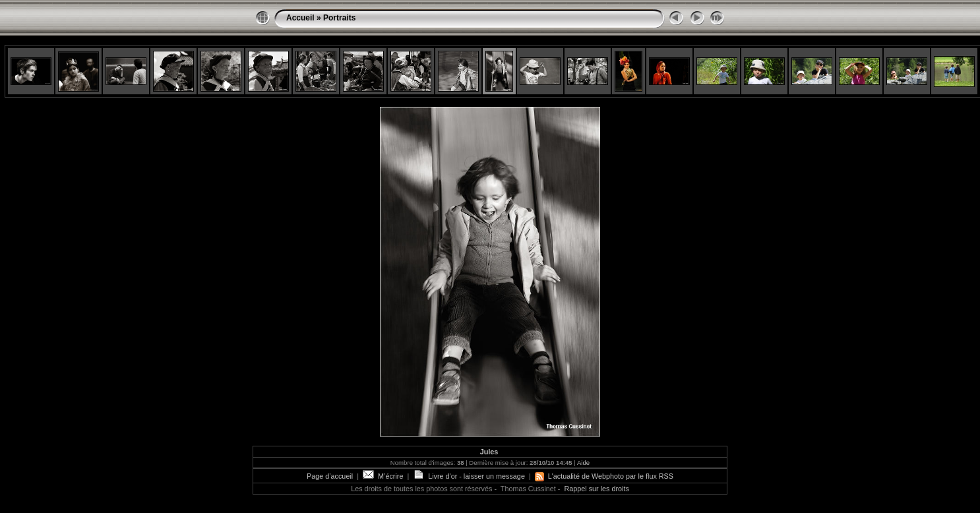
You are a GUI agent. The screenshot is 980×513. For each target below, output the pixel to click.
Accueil (300, 18)
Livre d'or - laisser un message (469, 476)
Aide (583, 463)
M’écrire (383, 476)
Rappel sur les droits (596, 489)
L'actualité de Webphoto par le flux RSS (604, 476)
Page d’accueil (330, 476)
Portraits (339, 18)
